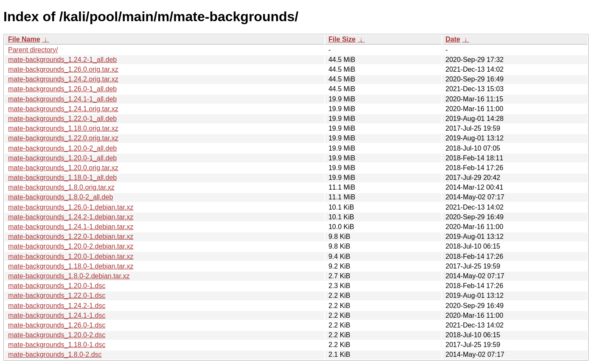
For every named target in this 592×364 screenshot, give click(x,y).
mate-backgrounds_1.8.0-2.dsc (55, 354)
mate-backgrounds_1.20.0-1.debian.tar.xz (71, 256)
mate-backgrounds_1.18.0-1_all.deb (62, 178)
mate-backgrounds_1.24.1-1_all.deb (62, 99)
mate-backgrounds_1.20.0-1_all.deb (62, 158)
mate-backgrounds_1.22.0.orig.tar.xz (63, 138)
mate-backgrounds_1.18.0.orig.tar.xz (63, 128)
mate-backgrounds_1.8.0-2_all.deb (60, 197)
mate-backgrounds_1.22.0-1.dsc (57, 295)
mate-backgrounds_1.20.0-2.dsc (57, 335)
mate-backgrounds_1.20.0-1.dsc (57, 286)
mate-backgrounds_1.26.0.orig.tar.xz (63, 69)
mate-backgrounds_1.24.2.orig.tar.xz (63, 79)
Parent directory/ (33, 50)
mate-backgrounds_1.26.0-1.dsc (57, 325)
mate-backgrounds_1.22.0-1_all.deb (62, 119)
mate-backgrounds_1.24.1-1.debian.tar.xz (71, 227)
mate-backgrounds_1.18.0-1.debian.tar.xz (71, 266)
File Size (342, 39)
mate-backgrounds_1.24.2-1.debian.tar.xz (71, 217)
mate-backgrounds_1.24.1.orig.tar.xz (63, 109)
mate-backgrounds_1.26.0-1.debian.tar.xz (71, 207)
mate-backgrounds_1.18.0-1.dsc (57, 345)
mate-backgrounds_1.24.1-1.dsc (57, 315)
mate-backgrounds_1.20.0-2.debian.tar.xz (71, 246)
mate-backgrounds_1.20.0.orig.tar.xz (63, 168)
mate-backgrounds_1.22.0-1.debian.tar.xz (71, 237)
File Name (24, 39)
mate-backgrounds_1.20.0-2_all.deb (62, 148)
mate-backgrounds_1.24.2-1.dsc (57, 306)
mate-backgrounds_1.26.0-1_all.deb (62, 89)
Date (453, 39)
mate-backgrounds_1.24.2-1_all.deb (62, 60)
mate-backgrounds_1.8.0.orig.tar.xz (61, 187)
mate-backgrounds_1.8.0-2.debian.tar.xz (69, 276)
